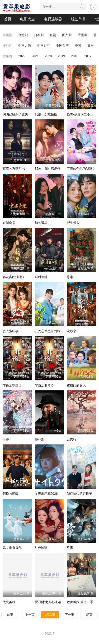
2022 (22, 56)
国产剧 (67, 35)
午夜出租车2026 (46, 494)
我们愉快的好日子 (79, 494)
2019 (61, 56)
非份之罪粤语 (44, 385)
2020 (48, 56)
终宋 (70, 548)
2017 (88, 56)
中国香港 (44, 46)
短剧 (53, 35)
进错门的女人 (76, 385)
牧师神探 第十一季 (80, 602)
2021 (35, 56)
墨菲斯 (40, 439)
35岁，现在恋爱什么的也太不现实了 (60, 169)
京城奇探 (9, 223)
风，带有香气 (12, 548)
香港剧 (83, 35)
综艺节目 (78, 19)
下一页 (69, 615)
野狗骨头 (73, 223)
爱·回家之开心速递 (48, 602)
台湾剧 (23, 35)
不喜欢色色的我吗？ (81, 169)
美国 (78, 46)
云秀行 (72, 439)
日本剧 (39, 35)
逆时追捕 (41, 277)
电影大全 (27, 19)
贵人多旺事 (11, 331)
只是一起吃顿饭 (46, 114)
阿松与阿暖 (11, 494)
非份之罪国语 (12, 385)
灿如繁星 (41, 223)
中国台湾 (62, 46)
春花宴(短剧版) (13, 277)
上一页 (30, 615)
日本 (91, 46)
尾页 (89, 615)
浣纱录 (72, 331)
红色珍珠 (41, 548)
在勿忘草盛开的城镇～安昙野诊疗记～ (62, 331)
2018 (75, 56)
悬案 (70, 277)
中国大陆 (25, 46)
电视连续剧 (53, 19)
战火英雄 (9, 602)
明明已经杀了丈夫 (15, 114)
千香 (6, 439)
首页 (8, 19)
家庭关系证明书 (14, 169)
